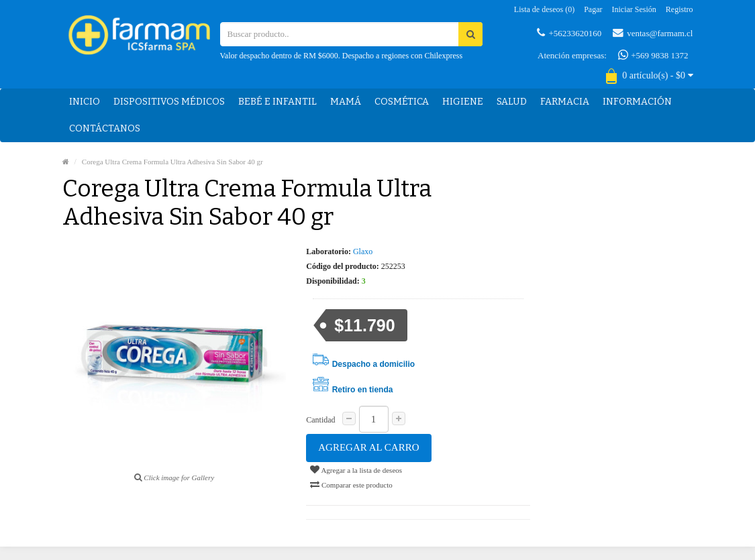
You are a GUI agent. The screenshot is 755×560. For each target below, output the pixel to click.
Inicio (85, 102)
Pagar (593, 9)
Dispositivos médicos (169, 102)
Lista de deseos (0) (544, 9)
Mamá (346, 102)
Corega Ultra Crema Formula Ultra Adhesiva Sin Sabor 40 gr (172, 162)
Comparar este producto (351, 484)
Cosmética (402, 102)
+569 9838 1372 (653, 55)
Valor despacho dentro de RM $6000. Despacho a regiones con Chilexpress (342, 56)
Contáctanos (105, 128)
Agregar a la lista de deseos (356, 469)
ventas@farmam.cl (653, 33)
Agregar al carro (368, 447)
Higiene (463, 102)
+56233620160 (569, 33)
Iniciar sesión (634, 9)
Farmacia (565, 102)
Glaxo (363, 251)
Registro (679, 9)
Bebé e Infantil (278, 102)
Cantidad (320, 420)
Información (637, 102)
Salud (512, 102)
